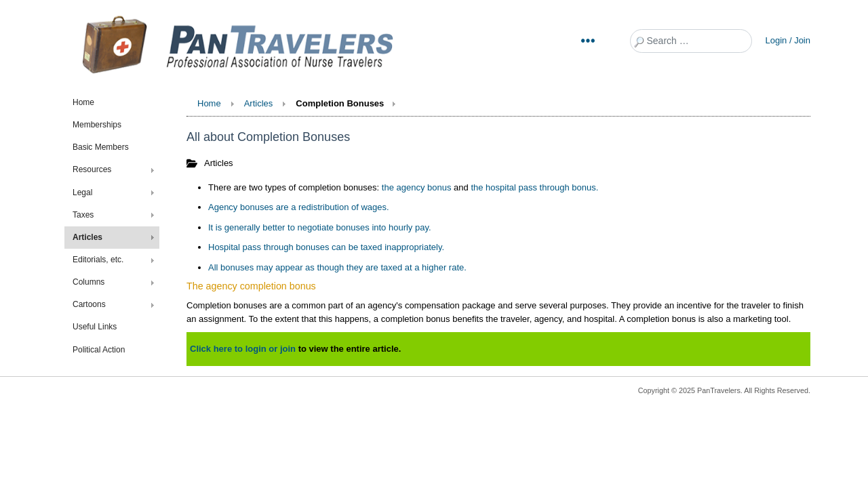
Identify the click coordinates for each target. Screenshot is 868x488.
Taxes (83, 215)
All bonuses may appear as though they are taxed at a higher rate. (337, 267)
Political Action (99, 350)
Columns (88, 282)
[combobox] (691, 41)
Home (83, 102)
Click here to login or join (243, 349)
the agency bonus (417, 187)
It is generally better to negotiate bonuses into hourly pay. (320, 227)
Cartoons (89, 304)
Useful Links (95, 327)
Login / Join (788, 40)
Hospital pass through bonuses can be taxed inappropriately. (326, 247)
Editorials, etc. (98, 260)
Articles (87, 237)
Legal (82, 192)
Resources (92, 169)
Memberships (97, 125)
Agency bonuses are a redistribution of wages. (299, 207)
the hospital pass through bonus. (534, 187)
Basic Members (101, 147)
